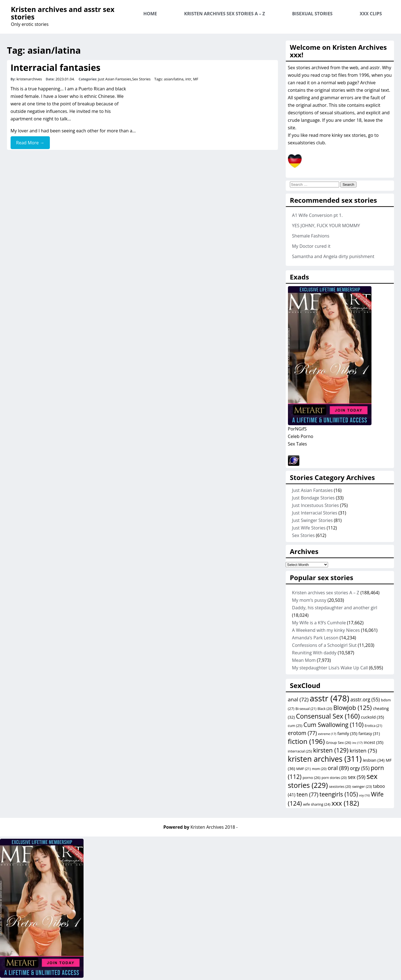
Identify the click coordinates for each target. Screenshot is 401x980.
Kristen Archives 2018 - (214, 827)
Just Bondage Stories (313, 498)
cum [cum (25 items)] (295, 726)
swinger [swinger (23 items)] (362, 787)
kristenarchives (29, 79)
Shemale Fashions (311, 236)
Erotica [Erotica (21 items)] (374, 726)
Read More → (30, 143)
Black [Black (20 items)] (325, 709)
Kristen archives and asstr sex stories (63, 13)
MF (196, 79)
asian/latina (174, 79)
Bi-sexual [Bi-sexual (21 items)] (306, 709)
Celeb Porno (301, 436)
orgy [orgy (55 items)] (360, 768)
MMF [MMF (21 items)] (304, 769)
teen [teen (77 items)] (307, 795)
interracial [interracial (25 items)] (300, 751)
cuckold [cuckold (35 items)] (372, 717)
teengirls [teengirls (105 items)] (339, 794)
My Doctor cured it (311, 246)
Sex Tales (298, 444)
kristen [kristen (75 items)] (363, 751)
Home (150, 14)
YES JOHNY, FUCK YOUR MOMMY (326, 226)
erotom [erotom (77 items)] (302, 733)
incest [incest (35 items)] (374, 742)
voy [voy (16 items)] (365, 795)
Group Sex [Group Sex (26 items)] (338, 743)
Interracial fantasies (56, 67)
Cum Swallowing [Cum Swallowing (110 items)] (334, 725)
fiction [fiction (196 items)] (306, 741)
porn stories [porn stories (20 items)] (334, 778)
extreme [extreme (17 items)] (327, 734)
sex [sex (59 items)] (357, 777)
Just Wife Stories (309, 528)
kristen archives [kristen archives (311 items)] (325, 759)
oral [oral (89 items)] (338, 768)
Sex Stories (141, 79)
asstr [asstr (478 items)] (329, 698)
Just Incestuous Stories (316, 505)
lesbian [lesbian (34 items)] (374, 760)
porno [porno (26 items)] (312, 778)
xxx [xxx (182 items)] (345, 803)
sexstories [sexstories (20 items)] (340, 786)
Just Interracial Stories (315, 513)
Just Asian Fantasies (115, 79)
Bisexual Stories (312, 14)
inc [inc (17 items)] (357, 743)
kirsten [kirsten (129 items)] (331, 750)
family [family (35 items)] (347, 733)
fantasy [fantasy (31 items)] (369, 733)
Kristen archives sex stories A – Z (224, 14)
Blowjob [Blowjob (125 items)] (353, 708)
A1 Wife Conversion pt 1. (317, 215)
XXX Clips (371, 14)
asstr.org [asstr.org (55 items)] (365, 699)
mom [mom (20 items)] (319, 769)
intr (188, 79)
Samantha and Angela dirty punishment (333, 256)
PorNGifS (297, 429)
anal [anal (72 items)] (298, 699)
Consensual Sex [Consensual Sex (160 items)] (328, 716)
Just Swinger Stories (312, 520)
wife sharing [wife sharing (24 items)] (317, 804)
